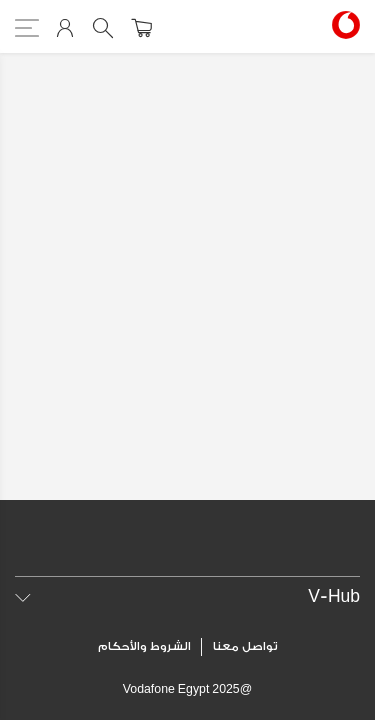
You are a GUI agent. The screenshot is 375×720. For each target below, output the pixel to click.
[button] (187, 596)
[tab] (187, 596)
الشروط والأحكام (144, 646)
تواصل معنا (245, 646)
